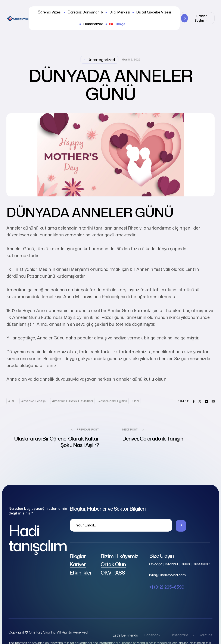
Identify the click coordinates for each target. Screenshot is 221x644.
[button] (197, 18)
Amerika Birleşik (34, 401)
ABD (12, 401)
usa (136, 401)
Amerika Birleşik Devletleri (72, 401)
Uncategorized (101, 60)
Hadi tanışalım (38, 538)
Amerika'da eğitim (113, 401)
